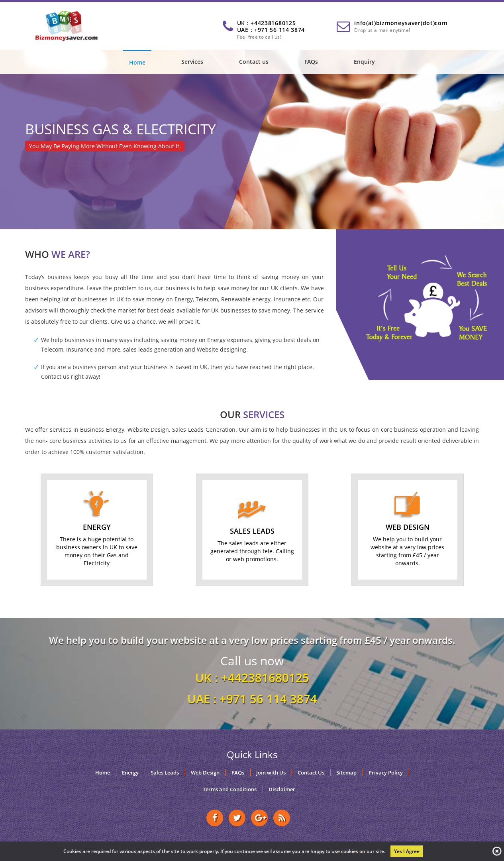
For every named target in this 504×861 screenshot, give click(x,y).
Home (137, 62)
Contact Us (311, 773)
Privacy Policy (386, 773)
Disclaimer (282, 789)
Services (192, 62)
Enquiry (364, 62)
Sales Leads (165, 773)
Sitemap (346, 773)
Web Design (205, 773)
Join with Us (271, 773)
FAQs (311, 62)
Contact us (254, 62)
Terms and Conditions (230, 789)
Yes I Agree (407, 851)
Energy (130, 773)
